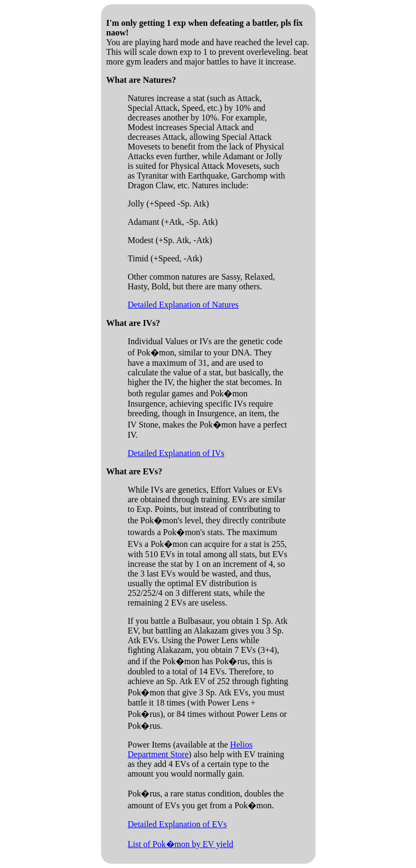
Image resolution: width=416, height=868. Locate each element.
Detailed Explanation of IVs (176, 453)
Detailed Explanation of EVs (177, 824)
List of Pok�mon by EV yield (181, 844)
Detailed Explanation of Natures (184, 305)
